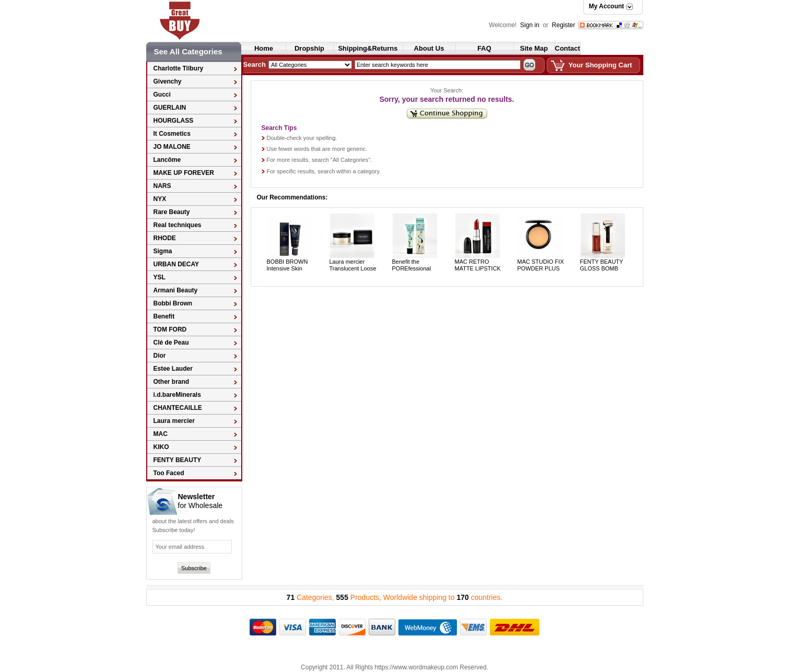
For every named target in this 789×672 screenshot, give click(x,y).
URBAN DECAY (176, 264)
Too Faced (169, 473)
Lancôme (167, 160)
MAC (161, 434)
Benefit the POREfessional (412, 265)
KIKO (161, 447)
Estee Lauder (173, 369)
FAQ (484, 48)
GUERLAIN (170, 108)
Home (264, 48)
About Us (429, 48)
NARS (162, 186)
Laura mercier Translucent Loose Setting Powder (353, 268)
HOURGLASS (174, 121)
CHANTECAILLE (178, 408)
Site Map (534, 48)
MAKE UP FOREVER (184, 173)
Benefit (164, 316)
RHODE (165, 238)
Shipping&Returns (368, 48)
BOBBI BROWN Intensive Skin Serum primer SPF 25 (291, 272)
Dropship (309, 48)
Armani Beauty (176, 290)
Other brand (172, 382)
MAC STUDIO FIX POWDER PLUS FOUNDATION (541, 268)
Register (564, 25)
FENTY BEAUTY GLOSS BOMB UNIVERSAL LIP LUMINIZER (602, 272)
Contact (568, 48)
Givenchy (168, 81)
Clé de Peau (171, 343)
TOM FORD (170, 329)
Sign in (531, 25)
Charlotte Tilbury (179, 68)
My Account (607, 6)
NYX (160, 199)
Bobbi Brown (173, 303)
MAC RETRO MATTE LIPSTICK (478, 265)
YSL (160, 277)
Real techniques (178, 225)
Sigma (163, 251)
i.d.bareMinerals (177, 395)
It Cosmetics (172, 134)
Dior (160, 356)
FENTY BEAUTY (178, 460)
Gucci (162, 95)
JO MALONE (172, 147)
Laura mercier (174, 421)
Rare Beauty (172, 212)
